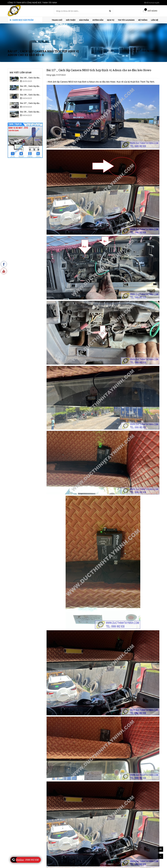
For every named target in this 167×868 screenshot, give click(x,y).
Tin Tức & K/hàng (126, 20)
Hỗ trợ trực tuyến (152, 3)
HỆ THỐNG (143, 20)
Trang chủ (57, 20)
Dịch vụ (111, 20)
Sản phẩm (84, 20)
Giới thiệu (71, 20)
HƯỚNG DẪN (98, 20)
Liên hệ (154, 20)
